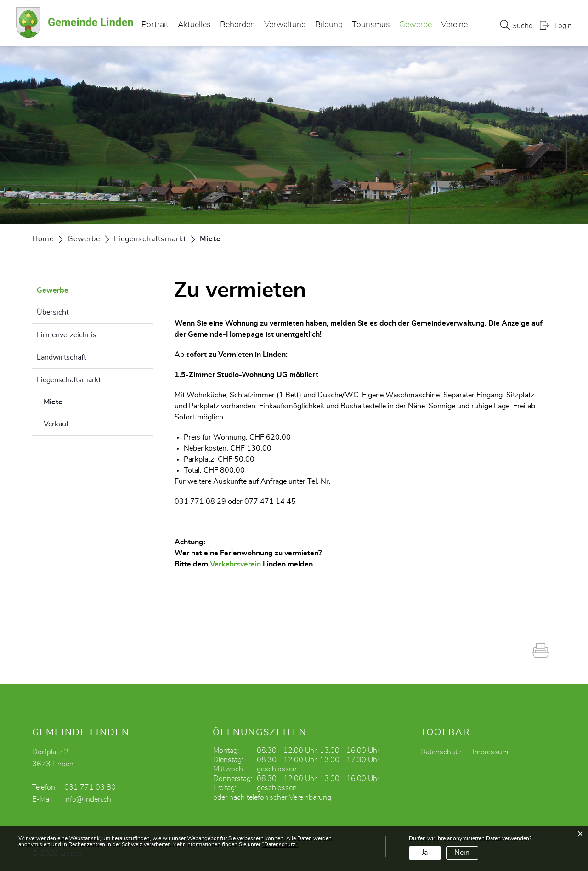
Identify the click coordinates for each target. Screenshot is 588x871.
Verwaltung (285, 25)
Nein (462, 853)
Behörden (237, 25)
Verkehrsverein (235, 564)
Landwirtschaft (61, 357)
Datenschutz (441, 752)
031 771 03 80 (90, 787)
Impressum (490, 752)
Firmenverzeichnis (67, 335)
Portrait (155, 25)
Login (563, 26)
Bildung (329, 25)
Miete (76, 401)
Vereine (454, 25)
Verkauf (56, 424)
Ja (425, 853)
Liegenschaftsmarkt (69, 380)
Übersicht (53, 312)
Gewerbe (416, 25)
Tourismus (371, 25)
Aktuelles (194, 25)
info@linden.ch (88, 799)
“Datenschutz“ (280, 844)
